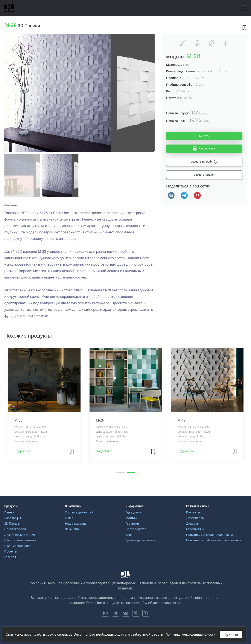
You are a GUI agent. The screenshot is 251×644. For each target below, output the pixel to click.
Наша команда (76, 523)
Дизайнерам (195, 518)
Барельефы (13, 518)
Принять (231, 634)
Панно (9, 512)
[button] (150, 93)
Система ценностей (79, 512)
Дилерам (193, 523)
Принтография (15, 529)
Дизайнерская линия (20, 535)
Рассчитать (204, 149)
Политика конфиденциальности (209, 535)
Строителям (195, 529)
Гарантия (132, 523)
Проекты (11, 551)
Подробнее (23, 451)
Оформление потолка (20, 540)
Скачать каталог (204, 175)
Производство (136, 529)
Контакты (193, 512)
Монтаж (131, 518)
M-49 (182, 420)
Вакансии (72, 529)
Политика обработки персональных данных (215, 540)
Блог (129, 535)
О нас (69, 518)
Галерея (10, 557)
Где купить (133, 512)
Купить (204, 136)
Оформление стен (17, 546)
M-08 (18, 420)
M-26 (100, 420)
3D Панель (12, 523)
